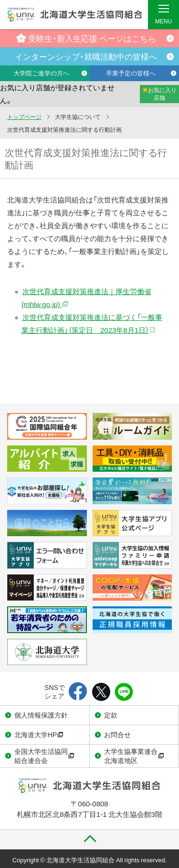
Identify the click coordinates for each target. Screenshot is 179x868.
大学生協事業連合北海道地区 (134, 756)
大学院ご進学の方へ (41, 73)
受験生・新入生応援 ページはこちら (86, 38)
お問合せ (117, 734)
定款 (111, 715)
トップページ (24, 116)
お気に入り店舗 (159, 94)
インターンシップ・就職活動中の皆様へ (86, 56)
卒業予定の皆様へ (131, 73)
